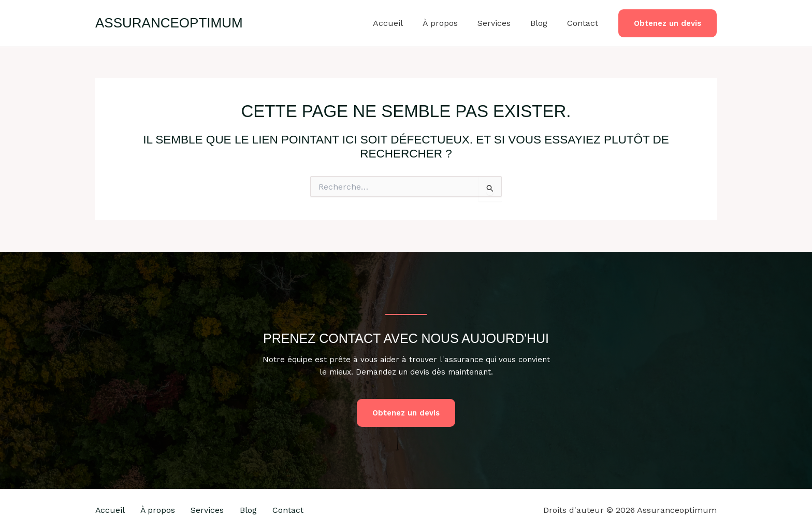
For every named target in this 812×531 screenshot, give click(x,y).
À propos (451, 23)
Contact (584, 23)
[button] (668, 24)
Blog (543, 23)
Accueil (402, 23)
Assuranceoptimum (169, 23)
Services (502, 23)
